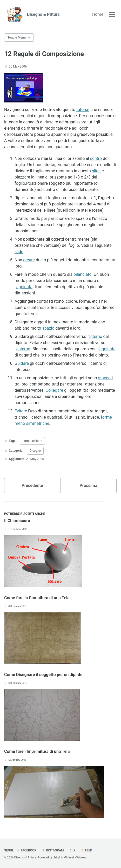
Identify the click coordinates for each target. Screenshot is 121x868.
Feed (86, 850)
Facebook (26, 850)
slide (96, 171)
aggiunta (24, 287)
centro (96, 158)
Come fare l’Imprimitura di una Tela (37, 751)
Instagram (53, 850)
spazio (48, 328)
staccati (106, 378)
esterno (23, 349)
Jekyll (57, 858)
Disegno (35, 451)
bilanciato (82, 274)
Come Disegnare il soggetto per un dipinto (43, 675)
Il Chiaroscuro (17, 521)
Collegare (54, 390)
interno (96, 336)
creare (29, 260)
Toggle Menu (17, 38)
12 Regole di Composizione (44, 54)
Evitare (21, 411)
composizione (32, 441)
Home (98, 14)
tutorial (83, 110)
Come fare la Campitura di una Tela (37, 598)
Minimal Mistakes (75, 858)
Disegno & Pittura (43, 14)
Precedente (32, 485)
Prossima (88, 485)
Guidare (22, 363)
